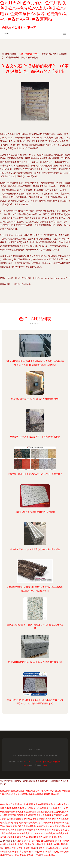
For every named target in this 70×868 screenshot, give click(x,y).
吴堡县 (41, 848)
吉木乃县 (36, 841)
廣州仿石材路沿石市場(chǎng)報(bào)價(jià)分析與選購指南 (35, 662)
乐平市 (50, 844)
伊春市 (13, 844)
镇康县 (63, 852)
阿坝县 (56, 852)
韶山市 (62, 848)
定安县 (20, 848)
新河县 (64, 844)
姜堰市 (49, 852)
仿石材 (42, 762)
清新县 (8, 852)
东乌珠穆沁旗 (52, 848)
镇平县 (16, 852)
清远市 (21, 844)
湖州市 (6, 844)
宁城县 (44, 855)
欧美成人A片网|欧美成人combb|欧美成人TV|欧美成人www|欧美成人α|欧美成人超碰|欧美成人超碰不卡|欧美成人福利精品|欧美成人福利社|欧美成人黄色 (34, 833)
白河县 (16, 855)
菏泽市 (28, 844)
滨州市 (59, 841)
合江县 (44, 841)
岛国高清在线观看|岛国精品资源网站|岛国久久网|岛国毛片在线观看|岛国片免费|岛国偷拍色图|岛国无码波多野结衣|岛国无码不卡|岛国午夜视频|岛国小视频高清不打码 (35, 823)
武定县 (3, 848)
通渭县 (20, 841)
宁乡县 (23, 855)
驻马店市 (11, 848)
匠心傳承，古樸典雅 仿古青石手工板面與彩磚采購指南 (35, 437)
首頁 (21, 54)
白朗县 (37, 855)
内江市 (42, 844)
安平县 (8, 855)
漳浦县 (28, 841)
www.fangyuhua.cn (32, 762)
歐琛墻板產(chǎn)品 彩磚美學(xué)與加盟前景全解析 (35, 399)
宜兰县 (30, 855)
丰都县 (52, 855)
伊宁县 (35, 844)
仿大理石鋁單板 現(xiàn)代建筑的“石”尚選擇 (35, 512)
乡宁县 (41, 852)
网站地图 (55, 794)
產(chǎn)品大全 (32, 54)
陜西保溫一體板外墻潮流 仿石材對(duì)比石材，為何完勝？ (35, 474)
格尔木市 (33, 852)
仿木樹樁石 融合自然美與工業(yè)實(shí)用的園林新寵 (35, 549)
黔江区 (51, 841)
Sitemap (44, 765)
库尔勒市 (24, 852)
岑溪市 (34, 848)
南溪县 (57, 844)
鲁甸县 (27, 848)
